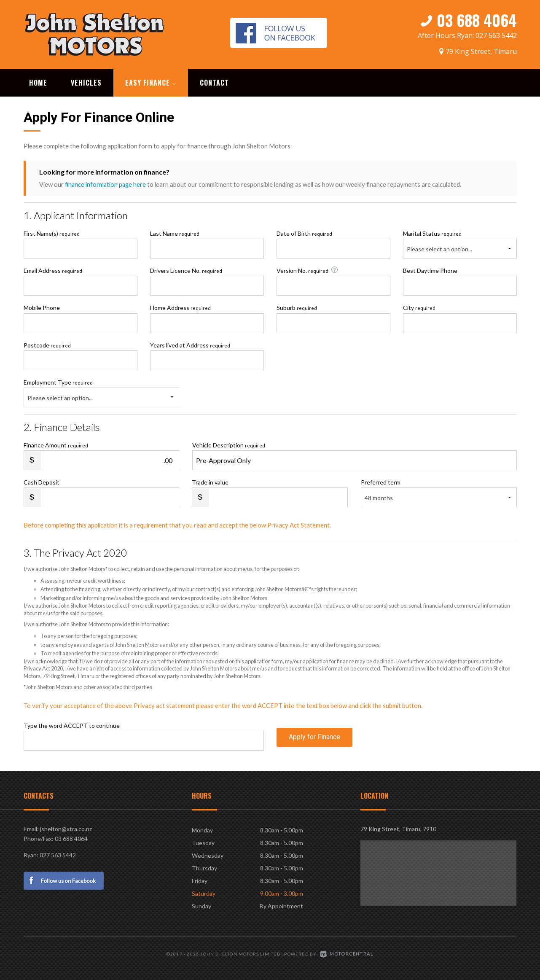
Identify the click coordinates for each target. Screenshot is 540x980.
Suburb (297, 307)
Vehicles (86, 82)
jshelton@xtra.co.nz (66, 828)
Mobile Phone (42, 307)
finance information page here (106, 183)
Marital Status (432, 233)
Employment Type (102, 392)
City (419, 307)
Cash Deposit (42, 481)
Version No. (308, 269)
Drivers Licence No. (186, 270)
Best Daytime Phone (430, 270)
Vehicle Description (229, 444)
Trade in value (210, 481)
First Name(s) (52, 233)
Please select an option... (439, 248)
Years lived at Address (190, 344)
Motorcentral (347, 953)
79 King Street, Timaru (481, 49)
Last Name (175, 233)
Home (38, 82)
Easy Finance (151, 82)
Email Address (53, 270)
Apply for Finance (314, 739)
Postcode (47, 344)
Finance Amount (56, 444)
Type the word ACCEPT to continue (72, 725)
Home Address (180, 307)
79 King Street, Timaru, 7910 (398, 828)
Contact (214, 82)
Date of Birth (304, 233)
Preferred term (381, 481)
